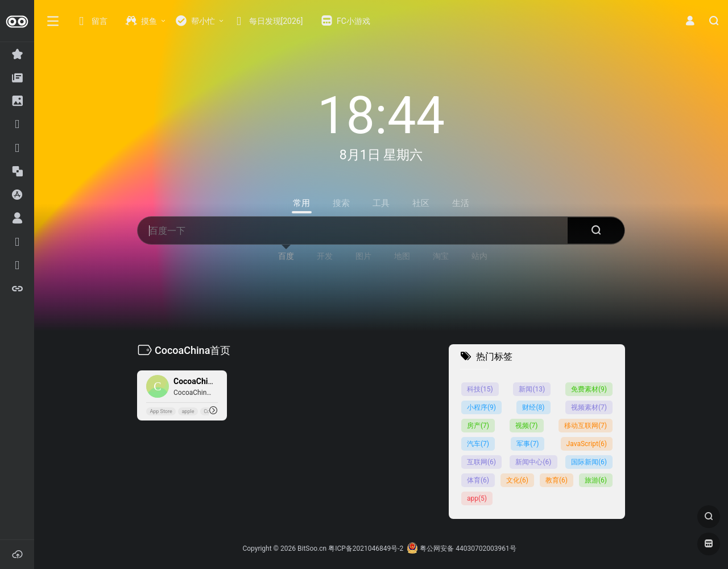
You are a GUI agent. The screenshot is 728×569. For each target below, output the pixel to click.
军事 (528, 444)
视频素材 (589, 407)
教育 (557, 480)
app (477, 498)
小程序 (481, 407)
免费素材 (589, 389)
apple (188, 411)
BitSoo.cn (312, 549)
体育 (478, 480)
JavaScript (587, 444)
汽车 (478, 444)
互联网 (481, 462)
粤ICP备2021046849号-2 (366, 549)
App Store (161, 411)
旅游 (596, 480)
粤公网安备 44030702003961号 (461, 549)
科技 (480, 389)
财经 (533, 407)
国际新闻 (589, 462)
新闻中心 (533, 462)
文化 (517, 480)
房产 (478, 426)
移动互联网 (586, 426)
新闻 (532, 389)
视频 (526, 426)
